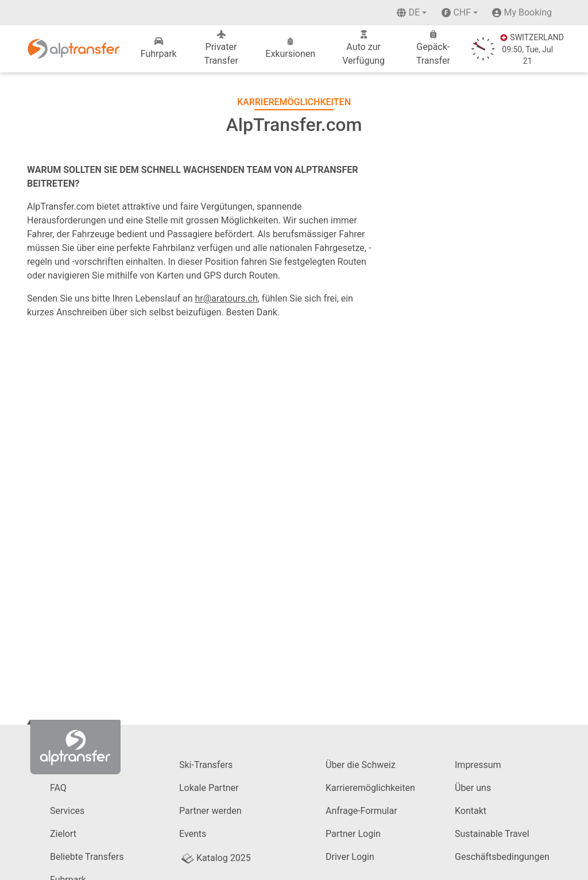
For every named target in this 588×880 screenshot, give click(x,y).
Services (67, 811)
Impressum (478, 765)
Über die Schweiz (361, 765)
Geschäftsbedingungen (502, 857)
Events (193, 834)
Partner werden (210, 811)
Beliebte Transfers (87, 857)
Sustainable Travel (492, 834)
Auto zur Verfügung (363, 48)
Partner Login (353, 834)
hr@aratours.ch (227, 298)
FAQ (58, 788)
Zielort (63, 834)
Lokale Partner (209, 788)
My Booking (528, 12)
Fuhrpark (159, 48)
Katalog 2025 (215, 858)
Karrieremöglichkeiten (370, 788)
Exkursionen (290, 48)
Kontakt (471, 811)
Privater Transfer (221, 48)
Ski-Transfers (206, 765)
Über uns (473, 788)
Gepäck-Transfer (433, 48)
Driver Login (350, 857)
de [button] (408, 12)
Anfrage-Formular (361, 811)
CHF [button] (456, 12)
